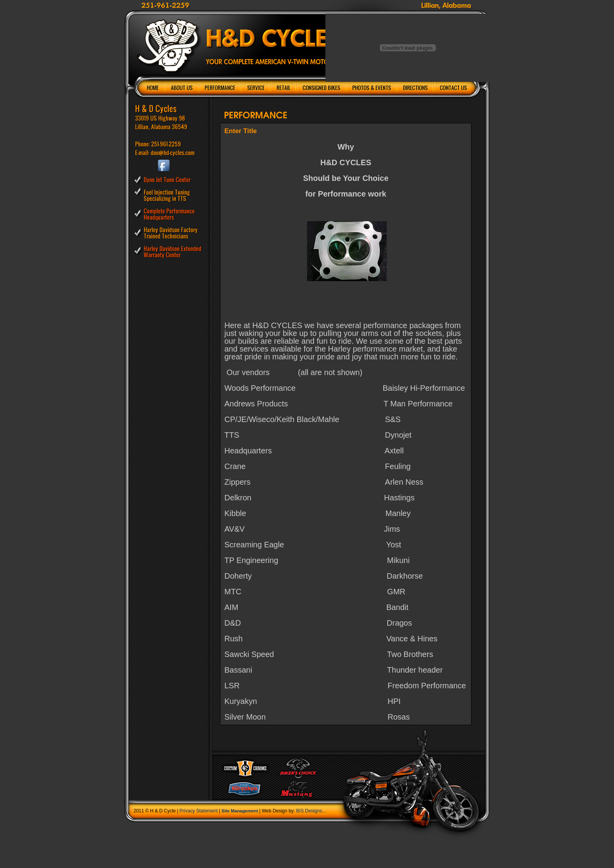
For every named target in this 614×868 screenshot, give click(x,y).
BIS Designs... (311, 811)
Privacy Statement (198, 811)
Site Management (240, 811)
